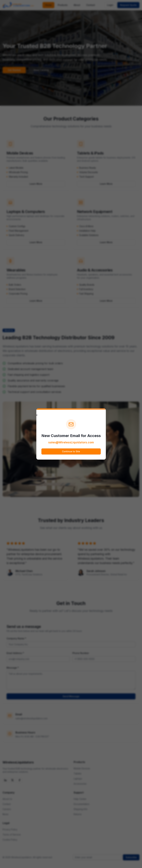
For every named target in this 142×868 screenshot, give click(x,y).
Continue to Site (71, 451)
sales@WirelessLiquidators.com (71, 442)
